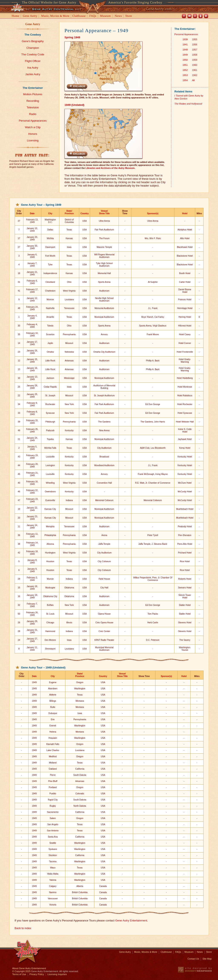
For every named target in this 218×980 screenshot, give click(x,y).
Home (15, 16)
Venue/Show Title (104, 212)
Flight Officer (33, 61)
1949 (185, 55)
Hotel (185, 213)
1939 (185, 39)
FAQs (93, 16)
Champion (33, 48)
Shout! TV (201, 16)
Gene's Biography (33, 41)
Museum (106, 16)
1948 (185, 50)
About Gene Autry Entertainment (29, 968)
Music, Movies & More (146, 952)
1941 (185, 45)
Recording (33, 101)
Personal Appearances (33, 121)
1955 (195, 39)
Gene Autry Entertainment (131, 920)
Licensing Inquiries (57, 974)
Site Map (207, 959)
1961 (195, 70)
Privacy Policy (37, 974)
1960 (195, 65)
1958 (195, 55)
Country (85, 213)
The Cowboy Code (33, 54)
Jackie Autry (33, 74)
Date (32, 213)
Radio (33, 114)
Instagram (195, 16)
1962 (195, 75)
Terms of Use (19, 974)
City (50, 213)
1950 (185, 60)
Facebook (184, 16)
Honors (33, 134)
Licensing (33, 140)
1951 (185, 65)
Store (129, 16)
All (193, 80)
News (118, 16)
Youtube (189, 16)
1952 (185, 70)
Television (33, 107)
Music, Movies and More (55, 16)
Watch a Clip (33, 127)
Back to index (23, 928)
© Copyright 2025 (22, 971)
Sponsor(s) (153, 213)
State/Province (69, 212)
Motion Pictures (33, 94)
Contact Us (193, 959)
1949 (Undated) (74, 105)
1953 (185, 75)
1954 (185, 80)
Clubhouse (79, 16)
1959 (195, 60)
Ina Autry (33, 68)
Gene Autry (30, 16)
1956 (195, 45)
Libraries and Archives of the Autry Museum (110, 168)
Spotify (206, 16)
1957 (195, 50)
